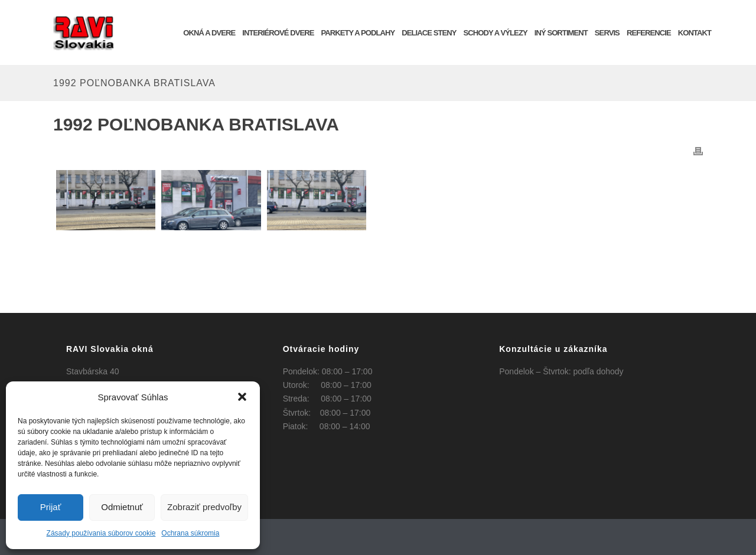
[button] (242, 397)
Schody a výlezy (496, 33)
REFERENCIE (649, 33)
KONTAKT (695, 33)
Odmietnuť (122, 507)
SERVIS (607, 33)
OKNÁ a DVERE (209, 33)
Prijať (51, 507)
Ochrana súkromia (190, 533)
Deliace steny (429, 33)
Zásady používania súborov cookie (101, 533)
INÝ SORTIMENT (561, 33)
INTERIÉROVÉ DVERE (278, 33)
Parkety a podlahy (358, 33)
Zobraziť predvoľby (204, 507)
